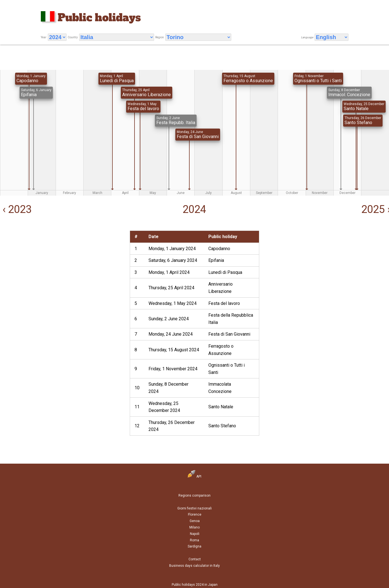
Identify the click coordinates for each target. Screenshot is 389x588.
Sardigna (194, 546)
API (194, 476)
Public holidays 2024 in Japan (195, 585)
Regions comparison (194, 495)
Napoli (195, 534)
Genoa (195, 521)
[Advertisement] (64, 270)
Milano (194, 527)
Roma (194, 540)
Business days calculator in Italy (194, 566)
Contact (195, 559)
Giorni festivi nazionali (194, 508)
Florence (195, 514)
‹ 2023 (16, 209)
